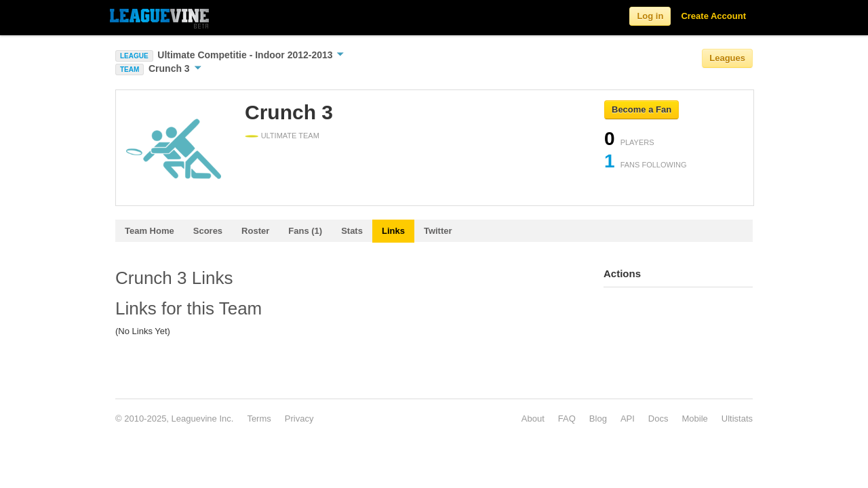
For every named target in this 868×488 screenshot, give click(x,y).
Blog (598, 419)
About (533, 419)
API (628, 419)
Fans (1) (305, 231)
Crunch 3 (175, 68)
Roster (255, 231)
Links (393, 231)
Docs (658, 419)
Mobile (694, 419)
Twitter (438, 231)
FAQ (567, 419)
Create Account (713, 16)
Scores (208, 231)
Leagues (727, 58)
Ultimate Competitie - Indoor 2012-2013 (251, 55)
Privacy (299, 419)
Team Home (150, 231)
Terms (259, 419)
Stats (352, 231)
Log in (650, 16)
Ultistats (737, 419)
